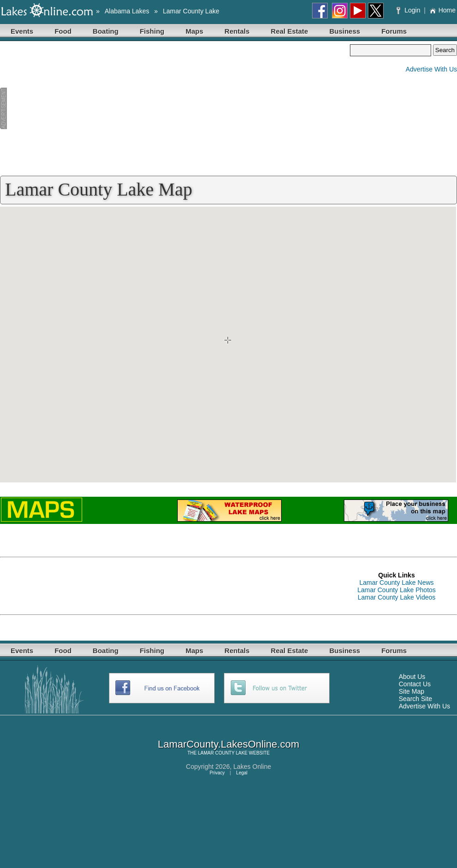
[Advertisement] (175, 109)
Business (345, 31)
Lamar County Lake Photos (397, 590)
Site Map (412, 691)
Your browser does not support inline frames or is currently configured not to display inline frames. (228, 345)
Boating (106, 31)
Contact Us (415, 684)
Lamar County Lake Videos (397, 597)
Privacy (217, 773)
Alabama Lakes (127, 11)
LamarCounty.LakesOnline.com (229, 744)
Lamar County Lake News (396, 583)
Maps (194, 31)
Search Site (415, 699)
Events (22, 31)
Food (63, 31)
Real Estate (290, 31)
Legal (242, 773)
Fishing (152, 31)
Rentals (237, 31)
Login (409, 10)
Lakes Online (253, 767)
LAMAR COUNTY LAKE (223, 753)
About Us (412, 677)
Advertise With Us (431, 69)
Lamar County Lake (191, 11)
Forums (394, 31)
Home (442, 10)
